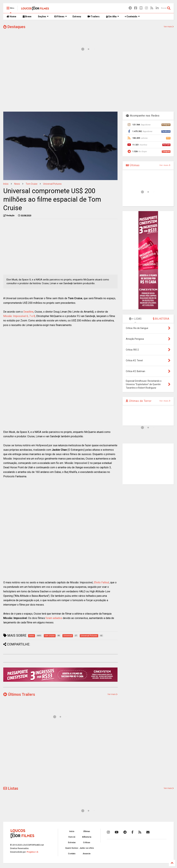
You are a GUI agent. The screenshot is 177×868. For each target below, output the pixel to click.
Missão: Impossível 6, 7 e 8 (19, 316)
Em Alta (113, 17)
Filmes (61, 17)
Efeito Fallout (101, 582)
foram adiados (54, 618)
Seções (43, 17)
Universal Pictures (52, 184)
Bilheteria (87, 837)
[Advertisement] (88, 83)
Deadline (28, 312)
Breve (27, 17)
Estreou (77, 17)
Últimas (133, 165)
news (17, 184)
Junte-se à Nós (87, 848)
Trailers (94, 17)
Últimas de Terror (139, 401)
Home (11, 17)
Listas (11, 789)
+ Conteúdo (132, 17)
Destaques (14, 27)
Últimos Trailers (19, 695)
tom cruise (32, 184)
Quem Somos (72, 848)
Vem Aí (72, 837)
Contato (72, 854)
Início (6, 184)
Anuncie (87, 854)
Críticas (87, 843)
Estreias (72, 843)
